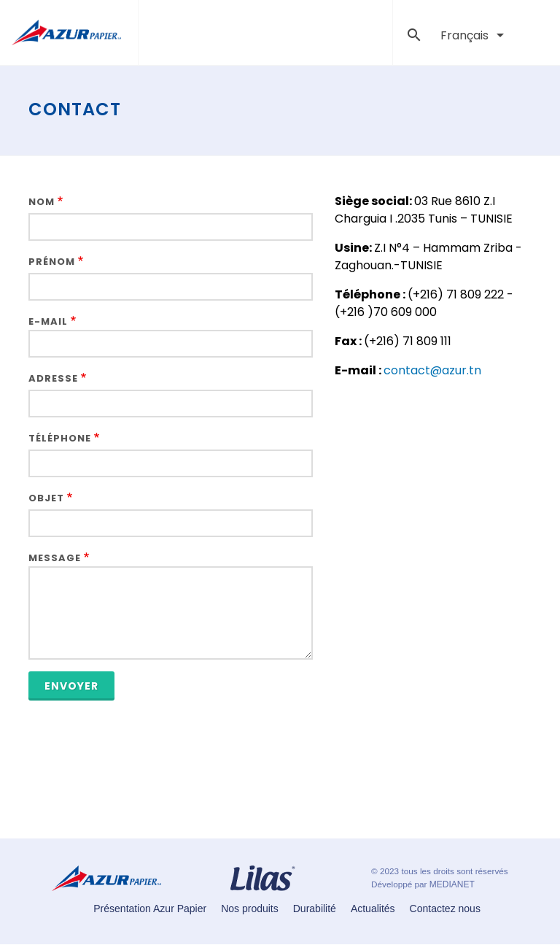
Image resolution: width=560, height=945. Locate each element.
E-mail (48, 321)
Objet (46, 498)
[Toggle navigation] (372, 33)
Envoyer (71, 686)
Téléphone (60, 438)
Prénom (52, 262)
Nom (42, 202)
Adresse (53, 378)
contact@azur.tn (432, 370)
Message (55, 558)
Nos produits (250, 909)
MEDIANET (452, 884)
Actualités (373, 909)
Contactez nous (445, 909)
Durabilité (315, 909)
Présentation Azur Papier (150, 909)
